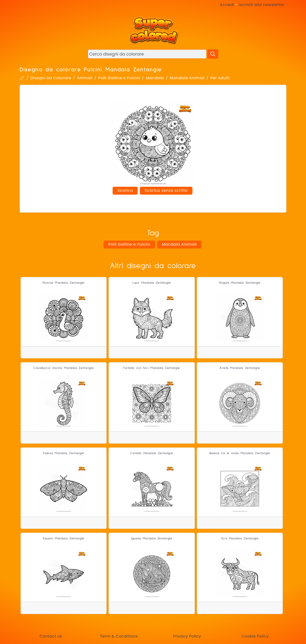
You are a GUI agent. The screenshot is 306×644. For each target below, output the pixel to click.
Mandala (155, 78)
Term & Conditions (119, 636)
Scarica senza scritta (166, 190)
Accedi (227, 5)
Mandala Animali (187, 78)
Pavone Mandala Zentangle (63, 283)
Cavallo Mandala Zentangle (152, 453)
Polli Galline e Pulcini (119, 78)
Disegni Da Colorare (51, 78)
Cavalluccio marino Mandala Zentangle (64, 368)
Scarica (125, 190)
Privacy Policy (187, 636)
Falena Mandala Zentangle (63, 453)
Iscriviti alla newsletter (262, 5)
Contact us (51, 636)
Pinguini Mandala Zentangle (240, 283)
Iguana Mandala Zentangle (152, 539)
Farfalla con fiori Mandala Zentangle (152, 368)
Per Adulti (220, 78)
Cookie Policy (255, 636)
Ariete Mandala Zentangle (240, 368)
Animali (85, 78)
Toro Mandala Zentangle (240, 539)
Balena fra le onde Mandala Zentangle (240, 453)
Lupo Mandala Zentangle (152, 283)
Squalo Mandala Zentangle (63, 539)
